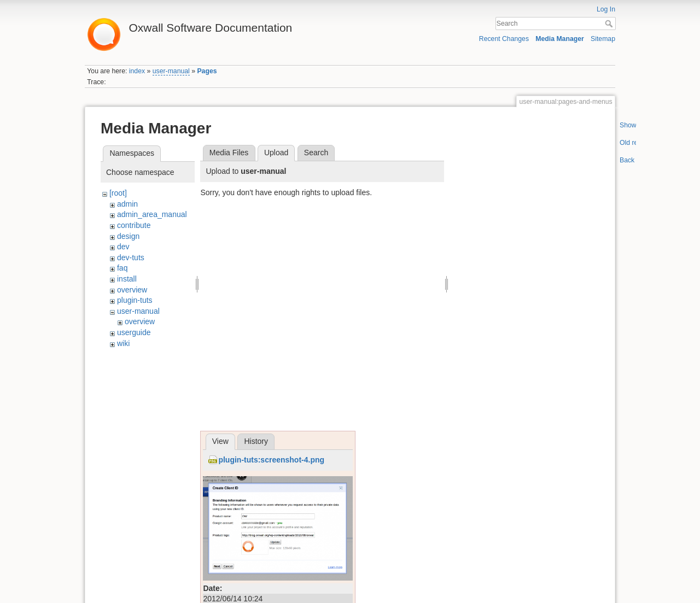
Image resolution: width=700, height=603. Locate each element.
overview (132, 290)
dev (123, 247)
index (137, 71)
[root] (118, 193)
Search (610, 24)
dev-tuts (131, 257)
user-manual (171, 71)
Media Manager (560, 39)
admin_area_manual (152, 214)
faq (122, 268)
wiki (123, 343)
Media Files (229, 153)
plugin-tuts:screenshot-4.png (271, 460)
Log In (606, 9)
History (256, 441)
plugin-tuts (135, 300)
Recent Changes (504, 39)
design (128, 236)
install (127, 279)
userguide (134, 332)
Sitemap (603, 39)
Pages (207, 71)
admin (127, 204)
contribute (134, 225)
